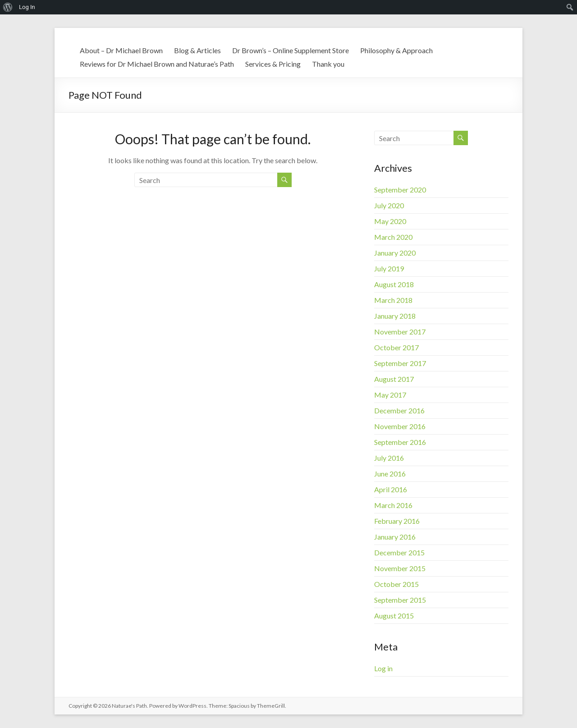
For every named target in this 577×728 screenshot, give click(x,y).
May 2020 (390, 221)
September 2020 (400, 190)
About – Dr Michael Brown (121, 50)
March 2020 (393, 237)
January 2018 (395, 316)
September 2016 (400, 442)
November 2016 (400, 426)
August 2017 (394, 379)
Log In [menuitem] (27, 7)
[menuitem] (8, 7)
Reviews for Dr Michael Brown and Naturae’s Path (157, 64)
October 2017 (396, 347)
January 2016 (395, 537)
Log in (383, 668)
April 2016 (391, 489)
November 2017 (400, 332)
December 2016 (399, 410)
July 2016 (389, 458)
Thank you (328, 64)
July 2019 (389, 268)
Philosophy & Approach (396, 50)
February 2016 (397, 521)
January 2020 (395, 253)
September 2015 (400, 600)
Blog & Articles (197, 50)
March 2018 (393, 300)
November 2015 (400, 568)
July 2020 (389, 205)
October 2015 (396, 584)
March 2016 (393, 505)
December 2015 (399, 552)
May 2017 (390, 395)
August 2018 (394, 284)
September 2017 (400, 363)
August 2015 (394, 616)
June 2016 (390, 474)
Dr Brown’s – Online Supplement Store (291, 50)
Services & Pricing (273, 64)
